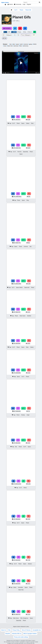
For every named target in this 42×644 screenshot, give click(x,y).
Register (29, 4)
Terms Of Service (26, 630)
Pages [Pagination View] (19, 32)
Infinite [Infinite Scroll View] (14, 32)
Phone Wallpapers (26, 35)
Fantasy (23, 415)
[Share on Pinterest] (20, 28)
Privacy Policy (16, 630)
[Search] (40, 2)
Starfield (29, 316)
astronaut (16, 46)
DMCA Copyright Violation (30, 634)
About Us (4, 630)
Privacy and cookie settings (21, 637)
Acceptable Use (37, 630)
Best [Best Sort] (25, 32)
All (3, 35)
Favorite (7, 28)
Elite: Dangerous (24, 618)
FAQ (9, 630)
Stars (32, 123)
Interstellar (20, 587)
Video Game (22, 316)
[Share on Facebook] (25, 28)
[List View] (9, 32)
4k (15, 35)
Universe (26, 247)
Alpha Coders (5, 2)
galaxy (30, 44)
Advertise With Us (17, 634)
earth (21, 44)
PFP (34, 35)
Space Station (19, 287)
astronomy (25, 46)
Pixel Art (19, 152)
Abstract (30, 564)
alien (14, 44)
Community (18, 4)
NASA (34, 44)
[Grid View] (5, 32)
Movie (15, 587)
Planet (21, 10)
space (17, 44)
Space (23, 123)
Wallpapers (9, 35)
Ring (28, 200)
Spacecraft (27, 287)
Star (31, 247)
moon (5, 46)
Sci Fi (16, 10)
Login (24, 4)
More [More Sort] (30, 32)
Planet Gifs (28, 10)
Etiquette (8, 634)
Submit (10, 4)
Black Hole (21, 590)
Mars (21, 46)
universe (26, 44)
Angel (28, 415)
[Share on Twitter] (15, 28)
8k (18, 35)
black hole (10, 46)
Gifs (5, 38)
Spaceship (26, 152)
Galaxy (28, 123)
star (10, 44)
